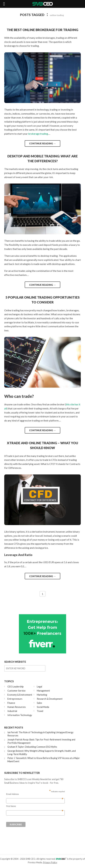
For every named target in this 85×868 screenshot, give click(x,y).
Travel (40, 711)
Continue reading (42, 143)
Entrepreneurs (15, 699)
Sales (39, 703)
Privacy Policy (50, 862)
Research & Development (50, 699)
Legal (39, 687)
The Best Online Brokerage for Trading (42, 30)
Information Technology (20, 715)
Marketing (42, 695)
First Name (35, 806)
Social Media (43, 707)
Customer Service (16, 691)
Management (43, 691)
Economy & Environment (20, 695)
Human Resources (17, 707)
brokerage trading (38, 134)
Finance (11, 703)
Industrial (12, 711)
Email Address (35, 794)
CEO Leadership (16, 687)
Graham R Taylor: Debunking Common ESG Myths (32, 747)
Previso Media (35, 862)
